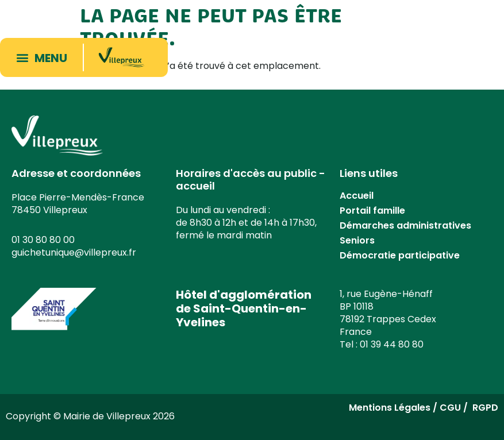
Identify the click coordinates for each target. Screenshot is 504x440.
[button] (44, 58)
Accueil (357, 196)
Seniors (357, 240)
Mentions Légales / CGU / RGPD (424, 408)
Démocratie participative (400, 255)
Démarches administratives (405, 225)
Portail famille (372, 211)
